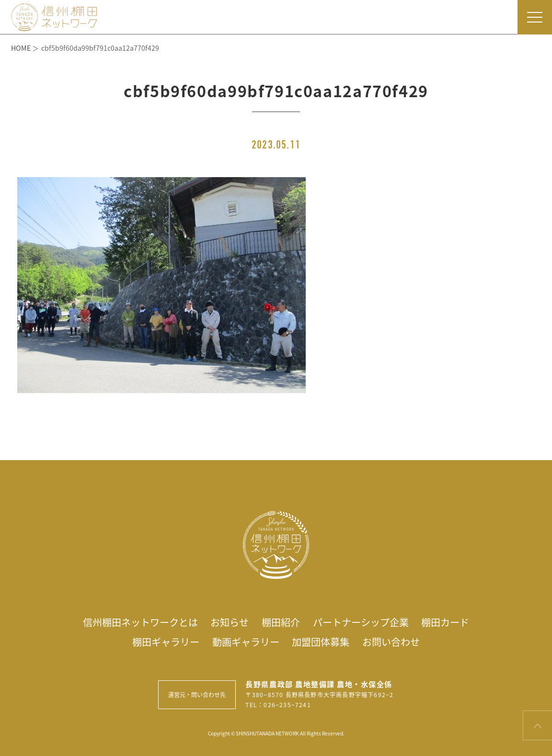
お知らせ (230, 622)
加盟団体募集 (321, 642)
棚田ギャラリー (166, 642)
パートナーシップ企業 (361, 622)
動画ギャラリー (246, 642)
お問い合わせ (391, 642)
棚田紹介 (281, 622)
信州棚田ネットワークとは (140, 622)
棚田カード (445, 622)
